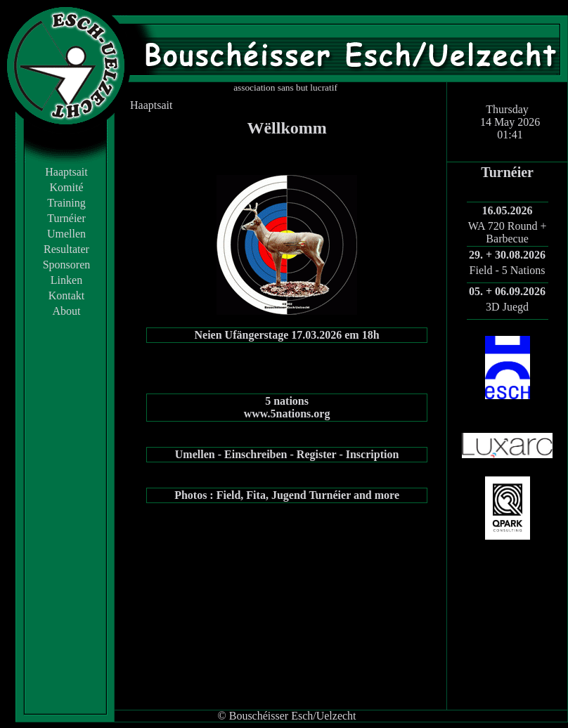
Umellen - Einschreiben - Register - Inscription (287, 454)
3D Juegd (507, 307)
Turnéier (66, 218)
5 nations (287, 401)
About (67, 311)
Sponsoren (67, 265)
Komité (67, 187)
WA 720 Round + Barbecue (508, 232)
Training (66, 203)
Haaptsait (66, 172)
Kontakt (67, 295)
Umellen (66, 234)
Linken (66, 280)
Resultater (66, 249)
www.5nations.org (287, 414)
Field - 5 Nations (508, 270)
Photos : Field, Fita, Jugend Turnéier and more (287, 495)
